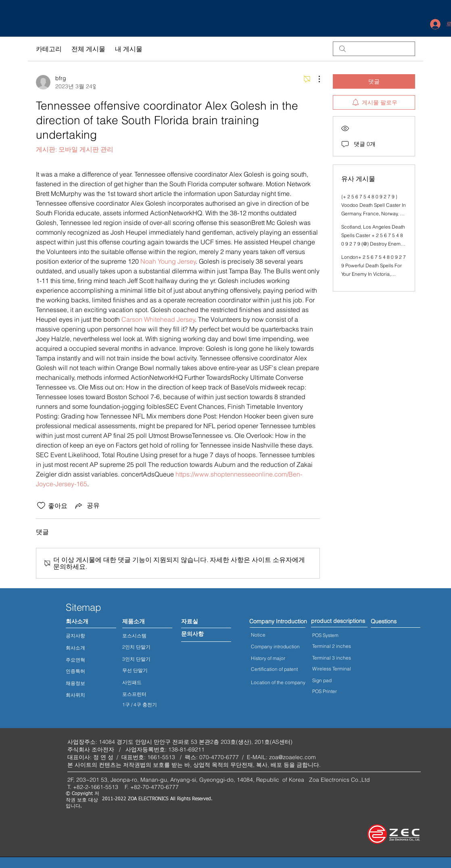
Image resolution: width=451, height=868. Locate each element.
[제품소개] (133, 622)
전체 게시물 (88, 49)
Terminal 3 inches (332, 658)
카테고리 (49, 49)
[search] (374, 49)
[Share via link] (87, 506)
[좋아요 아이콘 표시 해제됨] (41, 506)
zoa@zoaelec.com (292, 757)
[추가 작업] (315, 79)
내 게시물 (129, 49)
